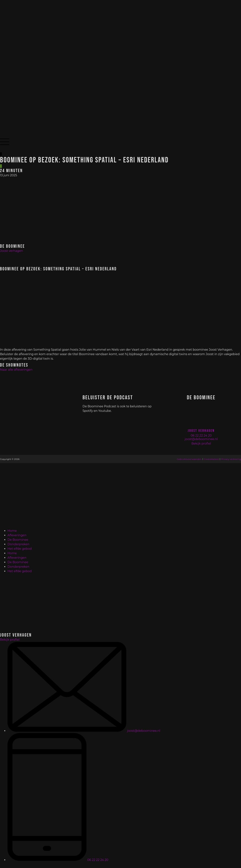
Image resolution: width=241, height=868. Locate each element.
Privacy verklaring (231, 459)
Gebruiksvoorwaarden (189, 459)
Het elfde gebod (20, 549)
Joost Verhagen (201, 431)
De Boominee (18, 540)
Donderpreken (18, 544)
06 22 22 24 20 (201, 435)
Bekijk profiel (201, 444)
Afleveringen (17, 535)
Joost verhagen (11, 251)
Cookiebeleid (211, 459)
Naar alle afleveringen (16, 370)
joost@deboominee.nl (201, 439)
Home (12, 531)
